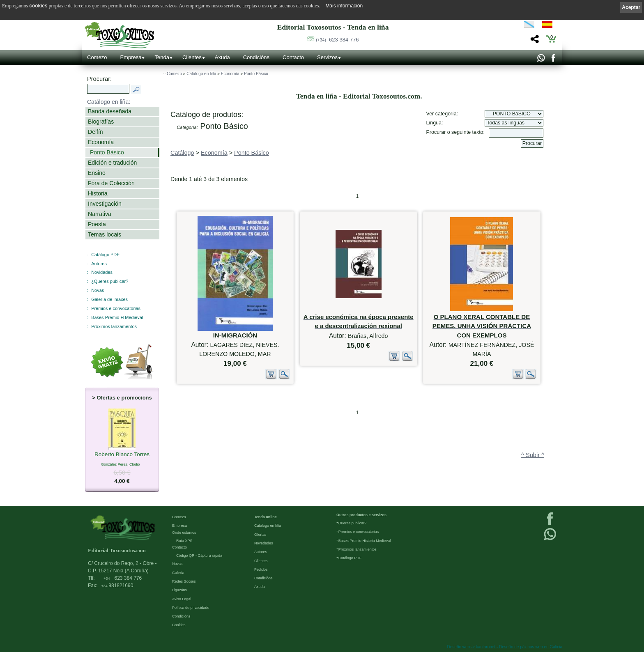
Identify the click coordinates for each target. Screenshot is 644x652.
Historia (98, 193)
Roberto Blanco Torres (122, 455)
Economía (101, 142)
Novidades (102, 272)
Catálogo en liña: (109, 102)
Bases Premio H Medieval (117, 317)
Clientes (192, 57)
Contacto (293, 57)
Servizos (327, 57)
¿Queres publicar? (110, 281)
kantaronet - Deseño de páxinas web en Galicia (519, 647)
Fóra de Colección (111, 183)
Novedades (264, 543)
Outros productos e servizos (361, 515)
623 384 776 (337, 40)
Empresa (131, 57)
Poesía (97, 224)
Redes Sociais (184, 581)
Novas (98, 290)
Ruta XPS (184, 541)
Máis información (344, 6)
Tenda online (266, 517)
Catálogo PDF (105, 255)
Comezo (97, 57)
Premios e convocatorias (116, 308)
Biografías (101, 122)
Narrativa (100, 214)
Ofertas (260, 535)
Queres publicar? (353, 523)
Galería (178, 573)
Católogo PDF (350, 558)
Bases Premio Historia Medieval (365, 541)
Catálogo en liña (201, 74)
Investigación (105, 204)
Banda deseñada (110, 111)
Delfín (95, 132)
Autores (99, 264)
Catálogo (182, 153)
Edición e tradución (112, 163)
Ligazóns (179, 590)
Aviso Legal (182, 599)
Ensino (97, 173)
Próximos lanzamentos (114, 326)
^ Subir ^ (533, 455)
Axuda (222, 57)
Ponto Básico (107, 152)
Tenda (162, 57)
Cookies (179, 625)
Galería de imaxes (109, 299)
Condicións (256, 57)
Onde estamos (184, 533)
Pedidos (261, 569)
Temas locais (105, 234)
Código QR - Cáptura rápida (199, 556)
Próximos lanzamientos (358, 549)
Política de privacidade (191, 608)
